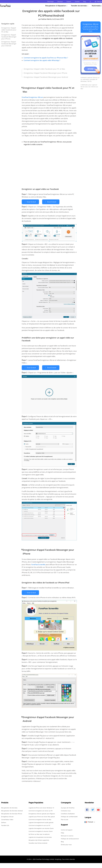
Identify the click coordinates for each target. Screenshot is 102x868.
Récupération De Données (9, 808)
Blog (85, 2)
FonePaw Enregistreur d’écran (33, 97)
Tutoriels (77, 2)
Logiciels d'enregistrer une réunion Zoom (41, 828)
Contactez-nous (66, 810)
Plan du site (65, 819)
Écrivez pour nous (66, 844)
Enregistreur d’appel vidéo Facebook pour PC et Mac (9, 30)
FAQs (62, 833)
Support (69, 2)
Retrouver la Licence (67, 835)
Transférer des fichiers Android (38, 843)
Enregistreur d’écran (91, 24)
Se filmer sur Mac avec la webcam (39, 834)
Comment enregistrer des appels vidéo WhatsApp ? (42, 60)
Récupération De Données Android (12, 810)
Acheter (91, 69)
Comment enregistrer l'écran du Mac (40, 819)
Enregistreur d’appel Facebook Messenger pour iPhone (9, 37)
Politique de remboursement (70, 838)
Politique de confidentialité (69, 816)
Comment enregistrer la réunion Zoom (41, 831)
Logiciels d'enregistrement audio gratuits (41, 822)
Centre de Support (67, 830)
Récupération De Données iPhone (12, 813)
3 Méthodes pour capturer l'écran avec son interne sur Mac (89, 87)
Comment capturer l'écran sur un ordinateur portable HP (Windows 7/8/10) (90, 79)
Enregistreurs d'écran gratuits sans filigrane (42, 813)
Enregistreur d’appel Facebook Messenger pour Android (9, 44)
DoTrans (4, 822)
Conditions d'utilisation (68, 813)
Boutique (60, 2)
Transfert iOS (5, 825)
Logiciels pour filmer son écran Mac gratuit (42, 816)
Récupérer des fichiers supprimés (39, 840)
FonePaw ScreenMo (39, 564)
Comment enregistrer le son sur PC (39, 825)
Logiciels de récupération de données (40, 837)
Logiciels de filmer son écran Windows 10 (41, 808)
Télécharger (50, 2)
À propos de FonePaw (68, 808)
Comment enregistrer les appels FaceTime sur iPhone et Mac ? (46, 58)
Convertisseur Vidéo (7, 819)
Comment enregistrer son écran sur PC (41, 810)
